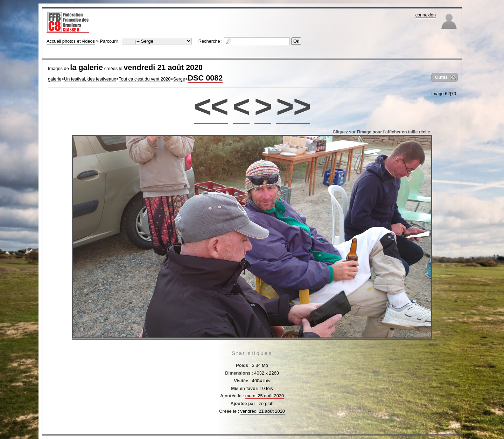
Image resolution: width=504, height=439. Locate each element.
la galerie (86, 67)
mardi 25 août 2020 (265, 396)
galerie (55, 79)
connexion (426, 15)
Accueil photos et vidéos (71, 41)
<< (211, 106)
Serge (179, 79)
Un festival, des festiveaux (90, 79)
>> (293, 106)
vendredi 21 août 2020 (163, 67)
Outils (441, 77)
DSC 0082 (205, 78)
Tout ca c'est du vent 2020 (145, 79)
